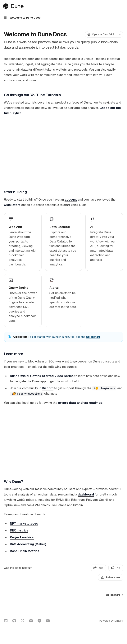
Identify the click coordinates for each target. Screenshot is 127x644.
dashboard (86, 494)
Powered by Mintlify (111, 621)
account (71, 200)
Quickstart (12, 205)
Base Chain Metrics (25, 551)
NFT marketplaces (24, 524)
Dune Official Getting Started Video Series (42, 376)
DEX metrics (19, 530)
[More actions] (122, 6)
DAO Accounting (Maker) (28, 544)
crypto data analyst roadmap (80, 403)
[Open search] (115, 6)
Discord (48, 388)
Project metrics (22, 537)
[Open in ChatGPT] (101, 34)
